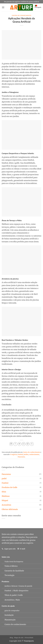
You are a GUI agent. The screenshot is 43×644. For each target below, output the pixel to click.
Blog (11, 638)
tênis (4, 492)
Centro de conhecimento (22, 15)
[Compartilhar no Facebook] (15, 444)
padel (4, 478)
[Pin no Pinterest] (28, 444)
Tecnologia (9, 575)
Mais (18, 600)
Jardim (26, 454)
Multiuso (6, 496)
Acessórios (6, 505)
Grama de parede (26, 586)
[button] (3, 7)
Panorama (21, 457)
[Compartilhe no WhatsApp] (11, 444)
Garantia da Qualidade (14, 571)
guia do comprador (12, 611)
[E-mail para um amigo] (24, 444)
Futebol (20, 454)
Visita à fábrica (11, 566)
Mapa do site (19, 638)
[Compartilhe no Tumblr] (32, 444)
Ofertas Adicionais (10, 509)
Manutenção (10, 620)
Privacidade (29, 638)
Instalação (9, 615)
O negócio (13, 454)
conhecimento (34, 454)
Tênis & (8, 595)
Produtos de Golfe (9, 487)
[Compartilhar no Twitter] (19, 444)
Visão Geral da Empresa (14, 562)
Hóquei (5, 500)
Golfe (21, 595)
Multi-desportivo (21, 591)
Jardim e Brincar (11, 586)
